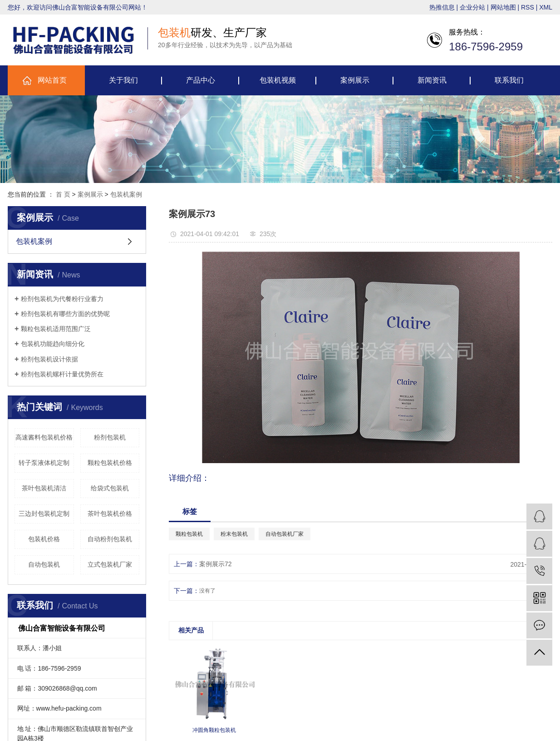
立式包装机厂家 (110, 564)
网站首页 (52, 80)
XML (546, 7)
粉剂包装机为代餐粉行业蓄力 (62, 299)
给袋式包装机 (110, 488)
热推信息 (442, 7)
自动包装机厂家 (285, 534)
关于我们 (123, 80)
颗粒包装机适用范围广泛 (56, 329)
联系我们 (509, 80)
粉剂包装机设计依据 (49, 359)
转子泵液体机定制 (44, 463)
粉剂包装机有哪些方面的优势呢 (65, 314)
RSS (528, 7)
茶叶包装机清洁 (44, 488)
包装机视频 (278, 80)
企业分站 (472, 7)
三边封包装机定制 (44, 514)
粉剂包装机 (110, 437)
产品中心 (201, 80)
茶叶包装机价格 (110, 514)
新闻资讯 (432, 80)
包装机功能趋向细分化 (53, 344)
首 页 (63, 194)
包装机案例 (126, 194)
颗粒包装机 (189, 534)
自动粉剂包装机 (110, 539)
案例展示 (355, 80)
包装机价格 (44, 539)
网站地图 (503, 7)
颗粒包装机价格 (110, 463)
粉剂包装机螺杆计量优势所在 (62, 374)
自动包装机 (44, 564)
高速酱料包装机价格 (44, 437)
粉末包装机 (234, 534)
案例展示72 (216, 564)
